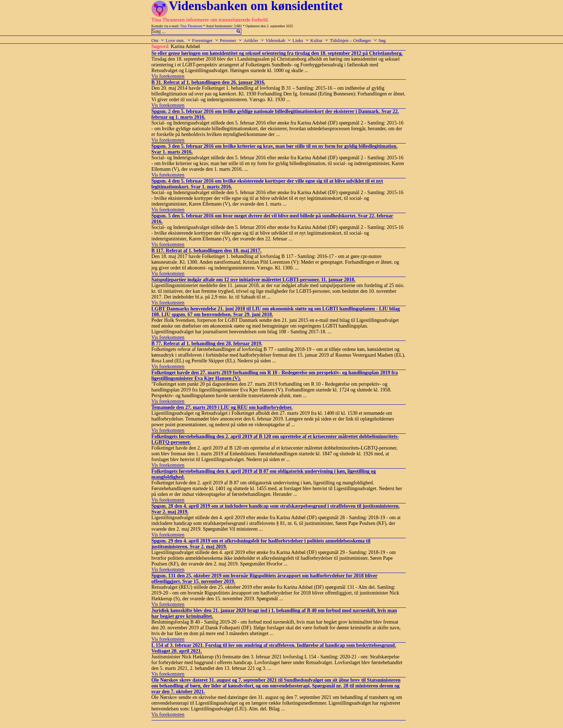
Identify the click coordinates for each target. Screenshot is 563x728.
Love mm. (178, 40)
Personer (231, 40)
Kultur (319, 40)
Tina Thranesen (191, 26)
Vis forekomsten (168, 76)
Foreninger (205, 40)
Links (301, 40)
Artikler (254, 40)
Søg (382, 40)
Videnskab (278, 40)
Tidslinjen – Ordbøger (354, 40)
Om (158, 40)
